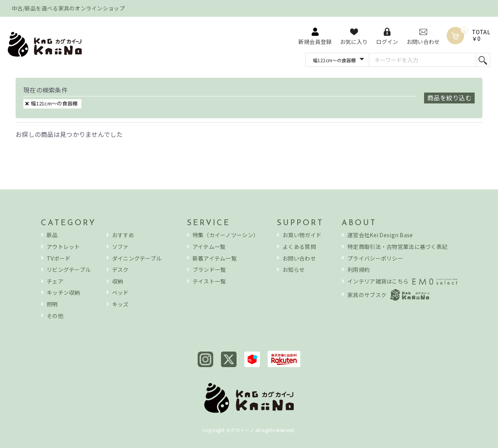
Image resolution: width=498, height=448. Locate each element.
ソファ (120, 247)
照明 (52, 304)
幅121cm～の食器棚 (54, 103)
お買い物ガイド (302, 235)
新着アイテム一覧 (215, 258)
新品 (52, 235)
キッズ (120, 304)
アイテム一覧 (209, 247)
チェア (55, 281)
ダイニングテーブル (137, 258)
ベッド (120, 293)
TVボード (59, 258)
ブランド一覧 (209, 270)
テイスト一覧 (209, 281)
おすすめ (123, 235)
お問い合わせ (299, 258)
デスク (120, 270)
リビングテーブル (69, 270)
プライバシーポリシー (375, 258)
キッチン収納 (63, 293)
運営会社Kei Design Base (380, 235)
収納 (118, 281)
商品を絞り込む (449, 98)
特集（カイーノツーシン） (226, 235)
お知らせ (294, 270)
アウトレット (63, 247)
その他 (55, 316)
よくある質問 (299, 247)
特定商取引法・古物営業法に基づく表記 (397, 247)
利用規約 (359, 270)
